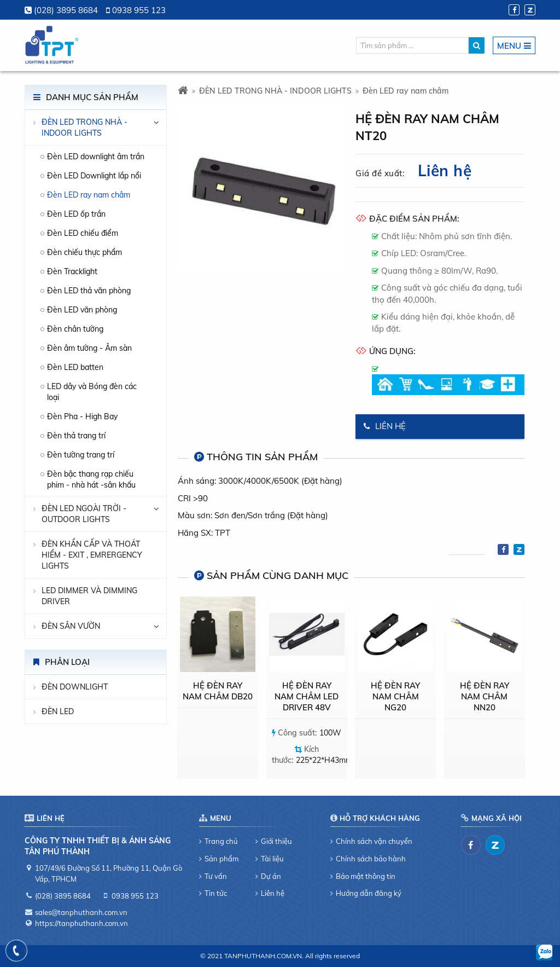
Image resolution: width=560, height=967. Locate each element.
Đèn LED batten (75, 367)
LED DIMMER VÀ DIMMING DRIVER (89, 596)
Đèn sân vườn (71, 626)
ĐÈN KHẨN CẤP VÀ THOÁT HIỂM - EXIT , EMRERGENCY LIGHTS (92, 555)
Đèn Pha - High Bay (82, 416)
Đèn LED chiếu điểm (83, 233)
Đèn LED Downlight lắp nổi (94, 176)
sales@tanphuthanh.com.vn (81, 912)
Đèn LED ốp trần (76, 214)
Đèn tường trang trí (81, 455)
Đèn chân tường (75, 329)
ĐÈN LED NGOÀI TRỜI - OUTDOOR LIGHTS (84, 514)
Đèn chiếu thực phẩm (84, 252)
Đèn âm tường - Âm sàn (89, 348)
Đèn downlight (75, 687)
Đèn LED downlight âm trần (96, 157)
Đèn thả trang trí (76, 436)
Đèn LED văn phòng (82, 310)
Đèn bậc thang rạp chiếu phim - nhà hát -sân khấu (91, 479)
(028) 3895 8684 (66, 10)
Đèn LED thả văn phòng (89, 291)
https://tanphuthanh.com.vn (81, 923)
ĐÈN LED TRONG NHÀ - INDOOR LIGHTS (84, 128)
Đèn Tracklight (72, 271)
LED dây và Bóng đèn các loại (92, 392)
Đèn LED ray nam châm (89, 195)
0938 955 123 (139, 10)
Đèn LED (58, 711)
